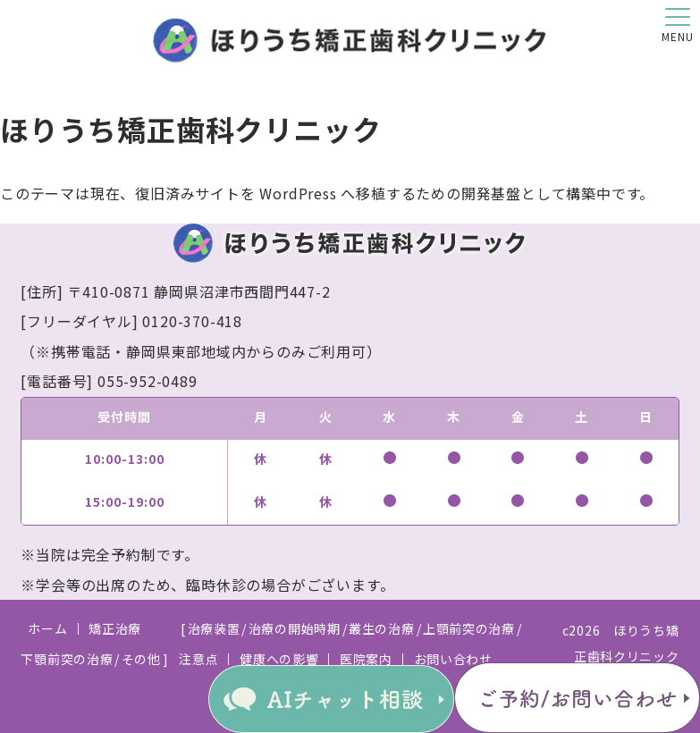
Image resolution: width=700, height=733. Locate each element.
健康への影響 (279, 659)
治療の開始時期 (295, 628)
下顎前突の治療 (67, 659)
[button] (678, 22)
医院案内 (366, 659)
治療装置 (214, 628)
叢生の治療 (382, 628)
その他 (141, 659)
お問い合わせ (453, 659)
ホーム (47, 628)
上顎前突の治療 (469, 628)
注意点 (198, 659)
